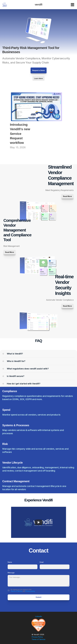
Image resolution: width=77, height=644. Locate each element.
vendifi (39, 5)
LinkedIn (39, 616)
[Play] (39, 522)
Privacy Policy (37, 637)
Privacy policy (30, 591)
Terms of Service (16, 591)
